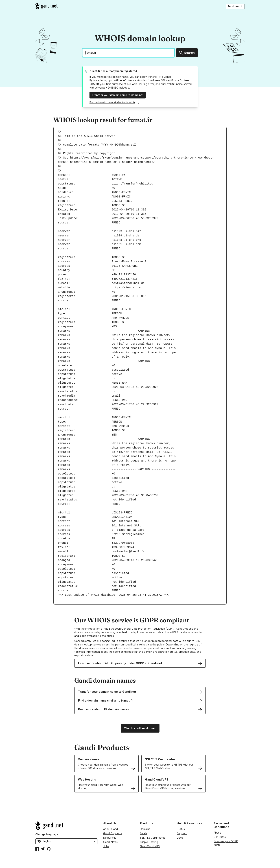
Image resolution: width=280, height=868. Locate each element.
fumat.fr (95, 71)
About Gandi (111, 829)
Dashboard (235, 6)
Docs (180, 838)
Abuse (217, 833)
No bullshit (110, 838)
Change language (47, 834)
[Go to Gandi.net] (46, 6)
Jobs (106, 846)
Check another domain (140, 728)
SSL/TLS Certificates (153, 838)
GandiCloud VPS (150, 846)
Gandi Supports (113, 833)
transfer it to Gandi (159, 77)
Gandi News (110, 842)
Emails (144, 833)
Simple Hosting (149, 842)
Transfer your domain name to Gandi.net (118, 95)
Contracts (220, 837)
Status (181, 829)
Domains (145, 829)
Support (182, 833)
